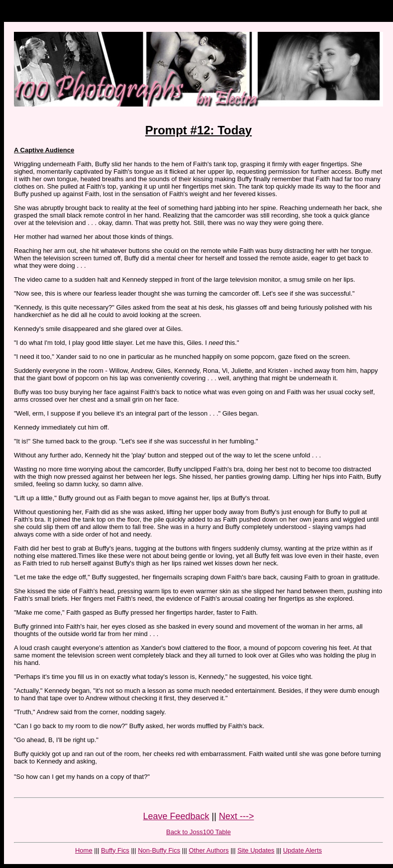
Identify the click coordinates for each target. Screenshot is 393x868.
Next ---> (237, 816)
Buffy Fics (115, 850)
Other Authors (209, 850)
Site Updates (256, 850)
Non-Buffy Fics (159, 850)
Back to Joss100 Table (198, 832)
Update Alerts (302, 850)
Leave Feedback (176, 816)
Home (84, 850)
